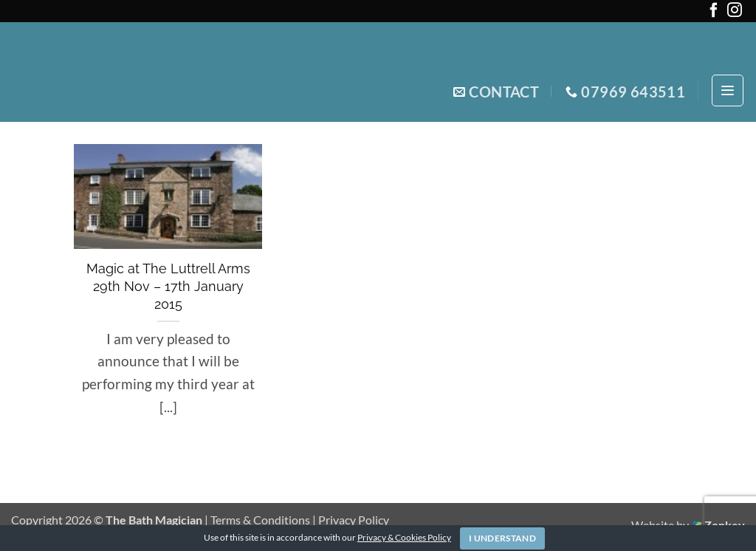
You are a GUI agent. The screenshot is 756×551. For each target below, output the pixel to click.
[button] (728, 90)
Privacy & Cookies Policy (404, 537)
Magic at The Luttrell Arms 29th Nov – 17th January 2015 (168, 286)
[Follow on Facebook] (714, 13)
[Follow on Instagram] (735, 13)
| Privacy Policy (351, 520)
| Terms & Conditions (258, 520)
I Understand (502, 538)
